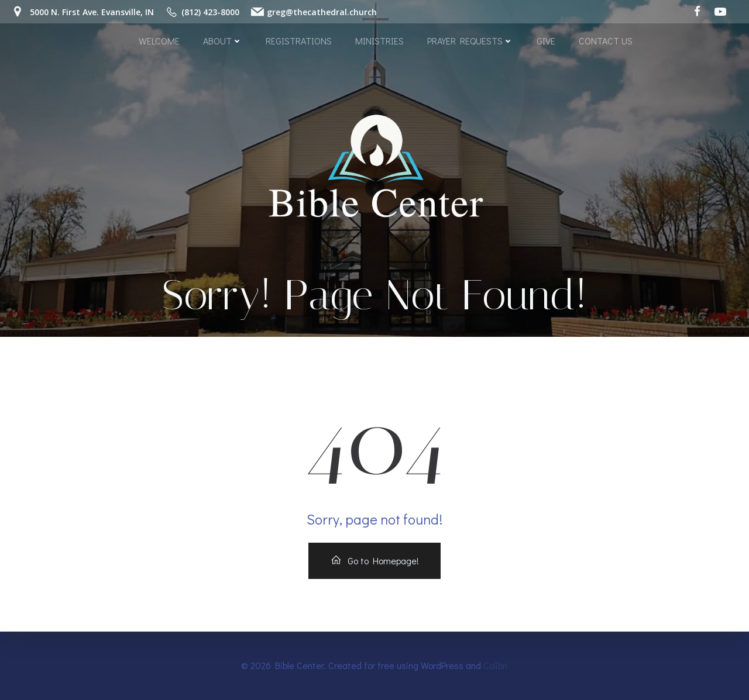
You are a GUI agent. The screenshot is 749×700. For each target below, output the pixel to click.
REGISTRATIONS (299, 41)
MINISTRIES (379, 41)
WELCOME (159, 41)
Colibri (496, 665)
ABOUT (223, 41)
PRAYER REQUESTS (470, 41)
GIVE (546, 41)
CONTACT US (606, 41)
